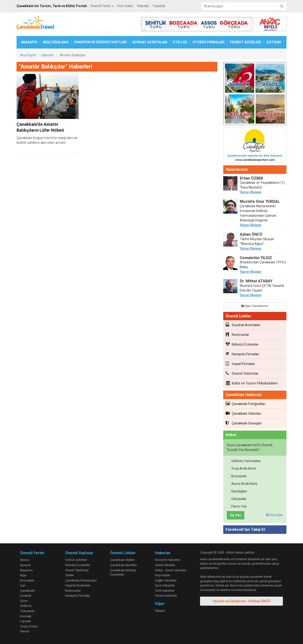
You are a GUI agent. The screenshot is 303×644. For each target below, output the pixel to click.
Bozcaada (237, 476)
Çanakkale (27, 591)
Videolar (143, 6)
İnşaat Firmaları (240, 364)
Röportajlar (163, 575)
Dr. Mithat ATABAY (256, 281)
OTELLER (180, 42)
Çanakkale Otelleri (122, 560)
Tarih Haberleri (165, 591)
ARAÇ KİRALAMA (56, 42)
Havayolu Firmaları (242, 354)
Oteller (69, 575)
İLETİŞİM (274, 42)
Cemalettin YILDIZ (256, 258)
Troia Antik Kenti (241, 468)
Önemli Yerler (102, 6)
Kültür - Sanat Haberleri (171, 570)
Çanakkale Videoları (243, 413)
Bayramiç (26, 570)
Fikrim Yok (237, 506)
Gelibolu (26, 606)
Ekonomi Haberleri (168, 560)
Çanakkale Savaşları (244, 423)
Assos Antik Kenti (242, 484)
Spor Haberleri (165, 585)
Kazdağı (26, 616)
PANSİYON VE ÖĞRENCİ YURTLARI (100, 42)
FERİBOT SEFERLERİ (245, 42)
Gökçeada (236, 499)
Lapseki (26, 621)
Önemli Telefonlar (242, 373)
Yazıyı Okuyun (251, 192)
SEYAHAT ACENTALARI (150, 42)
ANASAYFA (29, 42)
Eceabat (26, 596)
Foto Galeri (125, 6)
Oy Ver (236, 515)
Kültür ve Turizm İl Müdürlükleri (252, 383)
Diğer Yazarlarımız (255, 306)
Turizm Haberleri (166, 596)
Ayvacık (25, 565)
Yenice (25, 631)
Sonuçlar (274, 515)
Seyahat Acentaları (243, 325)
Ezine (24, 601)
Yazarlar (159, 6)
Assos (25, 560)
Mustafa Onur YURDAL (260, 201)
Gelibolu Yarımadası (244, 461)
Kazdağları (237, 491)
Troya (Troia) (29, 626)
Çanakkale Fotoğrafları (245, 404)
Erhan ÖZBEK (252, 178)
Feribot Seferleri (76, 560)
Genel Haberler (165, 565)
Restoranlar (237, 334)
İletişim (160, 611)
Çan (23, 585)
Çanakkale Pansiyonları (81, 580)
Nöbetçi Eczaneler (242, 344)
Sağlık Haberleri (166, 580)
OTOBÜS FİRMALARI (209, 42)
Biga (23, 575)
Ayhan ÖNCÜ (251, 234)
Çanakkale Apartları (123, 565)
